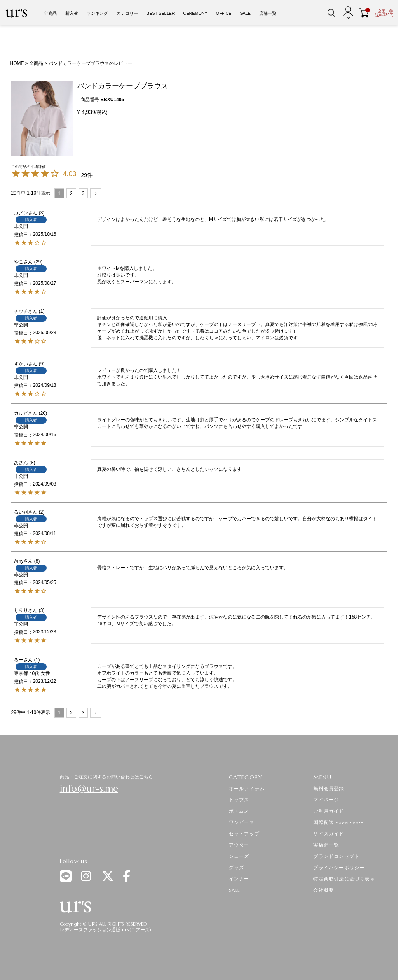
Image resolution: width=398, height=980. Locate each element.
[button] (96, 193)
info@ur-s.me (89, 789)
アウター (239, 845)
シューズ (239, 856)
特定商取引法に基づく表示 (344, 879)
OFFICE (224, 13)
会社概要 (324, 890)
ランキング (97, 13)
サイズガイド (329, 834)
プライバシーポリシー (339, 867)
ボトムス (239, 811)
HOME (17, 63)
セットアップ (244, 834)
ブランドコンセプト (336, 856)
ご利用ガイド (329, 811)
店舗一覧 (268, 13)
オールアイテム (247, 788)
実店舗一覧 (326, 845)
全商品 (50, 13)
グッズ (237, 867)
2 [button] (71, 193)
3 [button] (83, 193)
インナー (239, 879)
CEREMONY (195, 13)
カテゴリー (127, 13)
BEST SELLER (161, 13)
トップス (239, 800)
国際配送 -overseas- (338, 822)
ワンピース (242, 822)
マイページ (326, 800)
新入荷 (72, 13)
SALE (245, 13)
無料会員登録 (329, 788)
